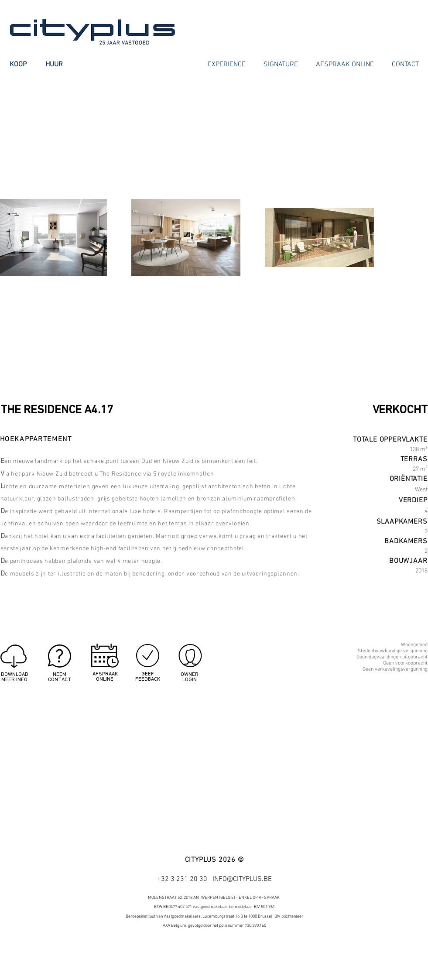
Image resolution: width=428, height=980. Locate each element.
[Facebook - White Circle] (373, 951)
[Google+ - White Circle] (405, 951)
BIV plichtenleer (289, 917)
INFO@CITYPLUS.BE (242, 879)
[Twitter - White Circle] (389, 951)
